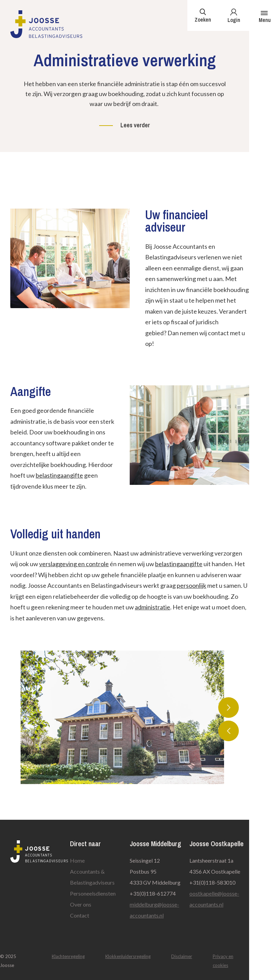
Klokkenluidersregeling (128, 956)
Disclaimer (182, 956)
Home (77, 860)
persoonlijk (191, 585)
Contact (80, 915)
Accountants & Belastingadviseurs (92, 877)
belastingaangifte (59, 475)
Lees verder (135, 125)
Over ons (81, 904)
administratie (153, 607)
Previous (229, 731)
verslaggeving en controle (74, 564)
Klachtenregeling (68, 956)
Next (229, 708)
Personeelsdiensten (93, 893)
